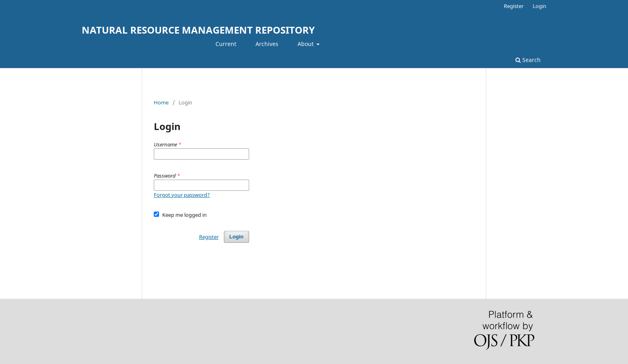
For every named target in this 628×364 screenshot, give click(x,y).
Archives (267, 44)
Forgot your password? (182, 195)
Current (226, 44)
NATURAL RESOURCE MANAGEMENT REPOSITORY (198, 30)
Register (514, 6)
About (306, 44)
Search (528, 60)
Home (161, 102)
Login (539, 6)
